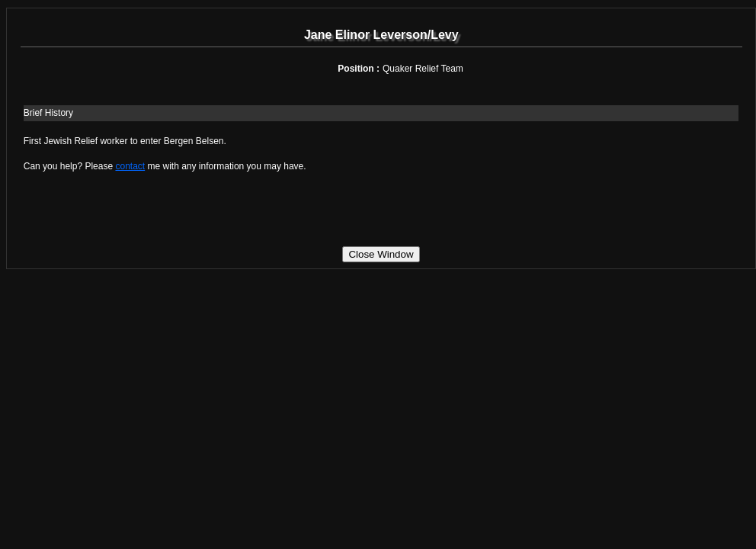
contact (130, 166)
